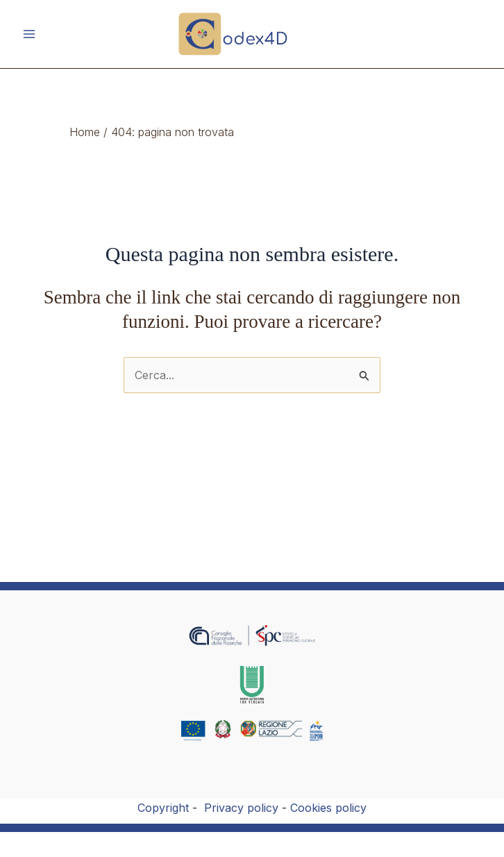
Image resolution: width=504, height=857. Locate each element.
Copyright (163, 808)
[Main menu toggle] (29, 34)
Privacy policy (241, 808)
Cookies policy (328, 808)
